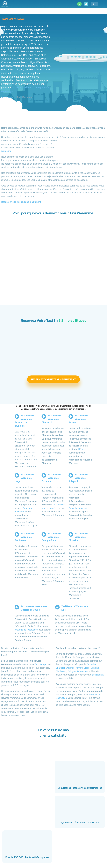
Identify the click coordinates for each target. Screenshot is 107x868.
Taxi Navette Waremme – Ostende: (51, 478)
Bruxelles (91, 664)
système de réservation (26, 630)
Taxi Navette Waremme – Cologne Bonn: (51, 537)
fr (94, 4)
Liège (87, 668)
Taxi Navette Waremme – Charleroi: (51, 419)
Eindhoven (61, 671)
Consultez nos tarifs (78, 508)
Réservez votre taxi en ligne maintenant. (21, 202)
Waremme (6, 151)
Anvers (79, 668)
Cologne (72, 671)
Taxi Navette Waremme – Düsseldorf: (78, 537)
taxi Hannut (98, 675)
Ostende (70, 668)
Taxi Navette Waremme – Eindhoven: (24, 537)
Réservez (83, 449)
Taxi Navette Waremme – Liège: (24, 478)
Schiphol (95, 668)
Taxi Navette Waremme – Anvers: (78, 419)
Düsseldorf (83, 671)
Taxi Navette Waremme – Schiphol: (78, 478)
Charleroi (60, 668)
